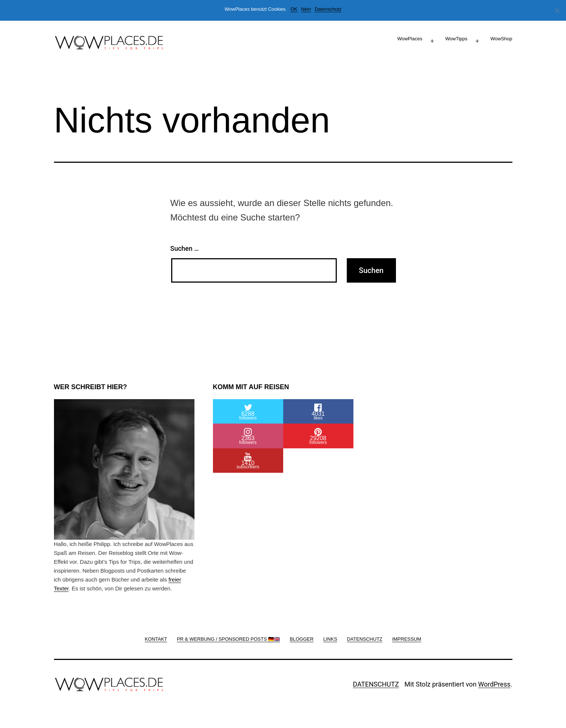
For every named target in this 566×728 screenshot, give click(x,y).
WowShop (501, 39)
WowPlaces (410, 39)
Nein (306, 9)
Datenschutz (328, 9)
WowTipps (456, 39)
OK (294, 9)
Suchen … (185, 248)
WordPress (494, 684)
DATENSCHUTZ (376, 684)
